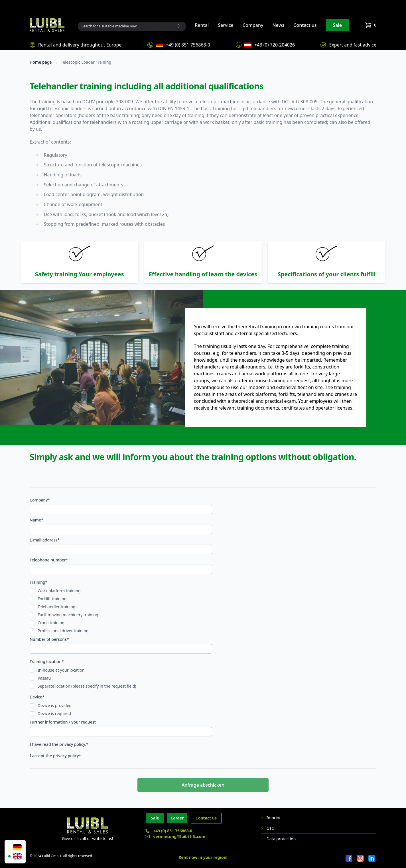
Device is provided (55, 705)
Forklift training (52, 599)
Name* (36, 520)
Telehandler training (56, 607)
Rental (202, 25)
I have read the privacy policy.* (59, 744)
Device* (37, 697)
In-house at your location (61, 670)
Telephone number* (49, 560)
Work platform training (59, 591)
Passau (44, 678)
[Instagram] (360, 859)
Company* (40, 500)
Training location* (47, 661)
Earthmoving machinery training (68, 615)
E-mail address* (45, 540)
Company (253, 25)
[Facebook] (349, 859)
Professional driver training (63, 631)
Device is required (54, 713)
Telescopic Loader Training (86, 62)
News (278, 25)
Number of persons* (49, 639)
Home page (41, 62)
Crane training (51, 623)
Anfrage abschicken (203, 785)
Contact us (305, 25)
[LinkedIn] (372, 859)
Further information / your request (63, 722)
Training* (38, 582)
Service (226, 25)
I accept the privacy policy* (55, 756)
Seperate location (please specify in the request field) (87, 686)
